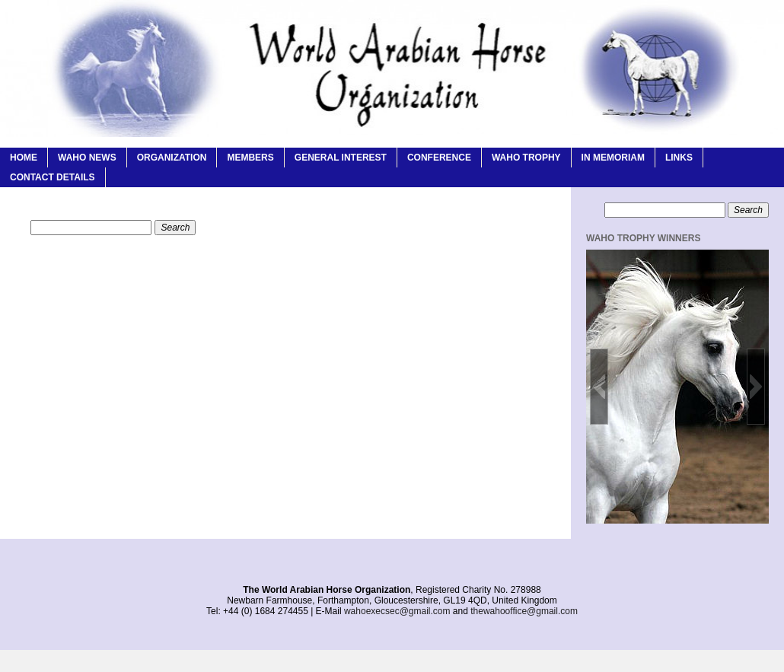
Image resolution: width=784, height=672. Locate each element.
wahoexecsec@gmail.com (397, 611)
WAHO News (87, 158)
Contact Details (53, 177)
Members (250, 158)
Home (24, 158)
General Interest (341, 158)
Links (679, 158)
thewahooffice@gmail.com (524, 611)
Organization (172, 158)
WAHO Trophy (526, 158)
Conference (439, 158)
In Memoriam (613, 158)
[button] (599, 387)
